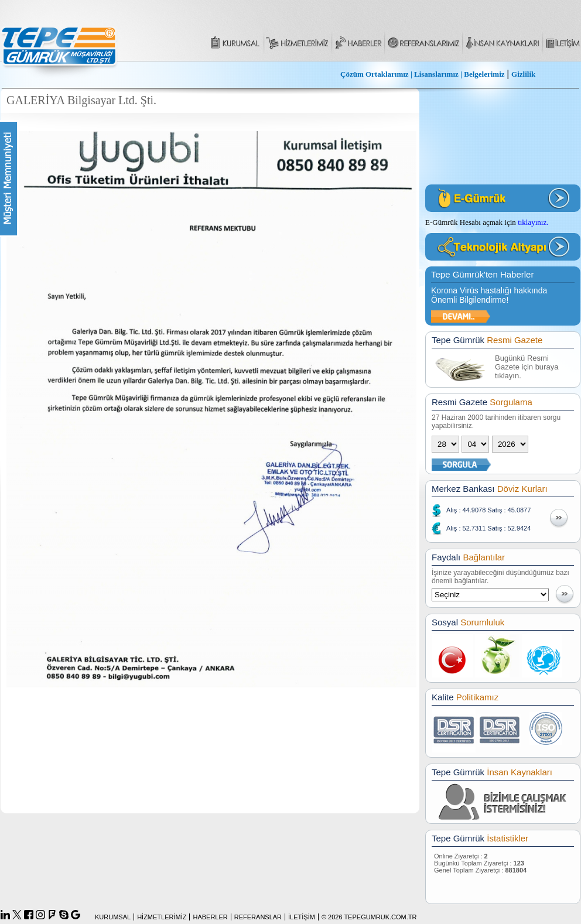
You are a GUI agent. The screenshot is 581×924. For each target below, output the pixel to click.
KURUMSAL (113, 917)
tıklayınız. (533, 222)
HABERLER (210, 917)
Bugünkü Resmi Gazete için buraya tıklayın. (527, 367)
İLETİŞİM (302, 917)
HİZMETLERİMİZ (162, 917)
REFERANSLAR (258, 917)
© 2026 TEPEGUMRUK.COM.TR (369, 917)
